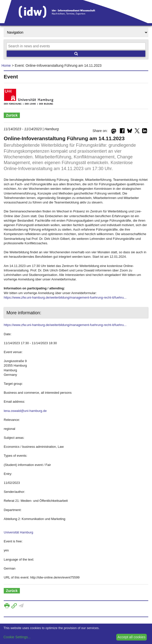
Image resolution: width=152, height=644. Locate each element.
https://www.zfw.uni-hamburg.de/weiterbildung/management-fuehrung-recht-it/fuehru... (65, 297)
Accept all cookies (131, 637)
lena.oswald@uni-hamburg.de (25, 411)
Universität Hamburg (19, 532)
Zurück (12, 115)
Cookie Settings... (17, 637)
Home (6, 65)
